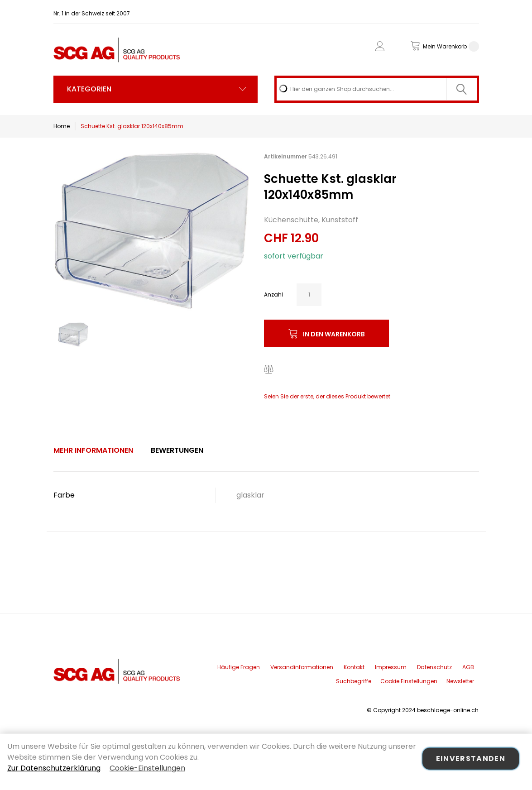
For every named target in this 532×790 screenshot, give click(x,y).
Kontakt (354, 667)
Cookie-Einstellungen (147, 768)
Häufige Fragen (239, 667)
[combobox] (376, 89)
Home (62, 126)
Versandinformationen (302, 667)
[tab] (93, 450)
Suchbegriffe (354, 681)
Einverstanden (471, 759)
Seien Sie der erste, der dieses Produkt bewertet (327, 396)
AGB (468, 667)
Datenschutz (434, 667)
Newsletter (460, 681)
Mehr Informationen (93, 450)
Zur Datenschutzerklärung (54, 768)
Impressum (391, 667)
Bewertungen (177, 450)
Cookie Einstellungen (409, 681)
